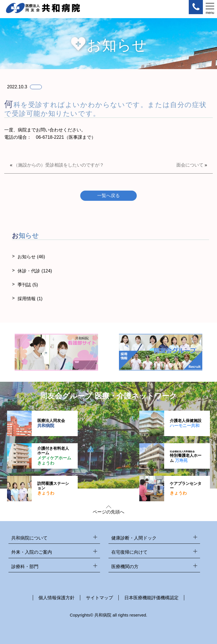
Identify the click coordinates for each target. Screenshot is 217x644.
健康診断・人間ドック (154, 538)
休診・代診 (35, 271)
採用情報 (30, 299)
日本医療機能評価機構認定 (151, 598)
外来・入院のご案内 (54, 552)
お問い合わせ (49, 130)
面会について (190, 165)
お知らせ (31, 257)
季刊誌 (28, 285)
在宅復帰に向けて (154, 552)
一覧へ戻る (108, 196)
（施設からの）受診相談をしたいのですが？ (59, 165)
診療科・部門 (54, 567)
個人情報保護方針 (57, 598)
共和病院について (54, 538)
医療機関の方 (154, 567)
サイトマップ (99, 598)
